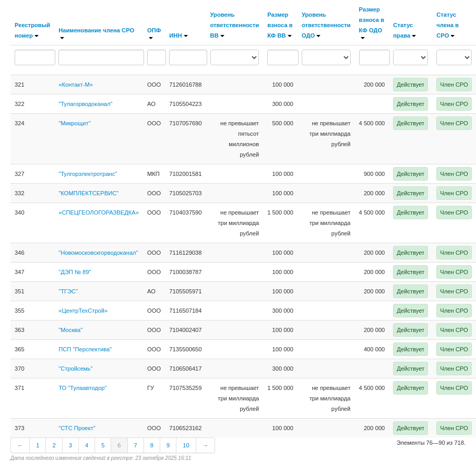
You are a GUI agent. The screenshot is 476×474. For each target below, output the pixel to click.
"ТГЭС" (68, 291)
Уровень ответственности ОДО (326, 25)
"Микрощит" (74, 123)
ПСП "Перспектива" (85, 349)
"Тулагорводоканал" (85, 104)
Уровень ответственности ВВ (235, 25)
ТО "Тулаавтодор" (82, 388)
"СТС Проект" (77, 428)
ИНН (178, 35)
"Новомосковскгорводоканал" (98, 253)
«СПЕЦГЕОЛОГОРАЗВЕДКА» (99, 212)
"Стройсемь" (75, 369)
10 (186, 445)
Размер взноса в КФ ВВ (280, 25)
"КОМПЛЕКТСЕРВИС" (88, 193)
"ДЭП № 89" (75, 272)
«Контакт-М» (76, 85)
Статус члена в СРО (448, 25)
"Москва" (70, 330)
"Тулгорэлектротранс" (88, 174)
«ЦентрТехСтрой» (83, 311)
